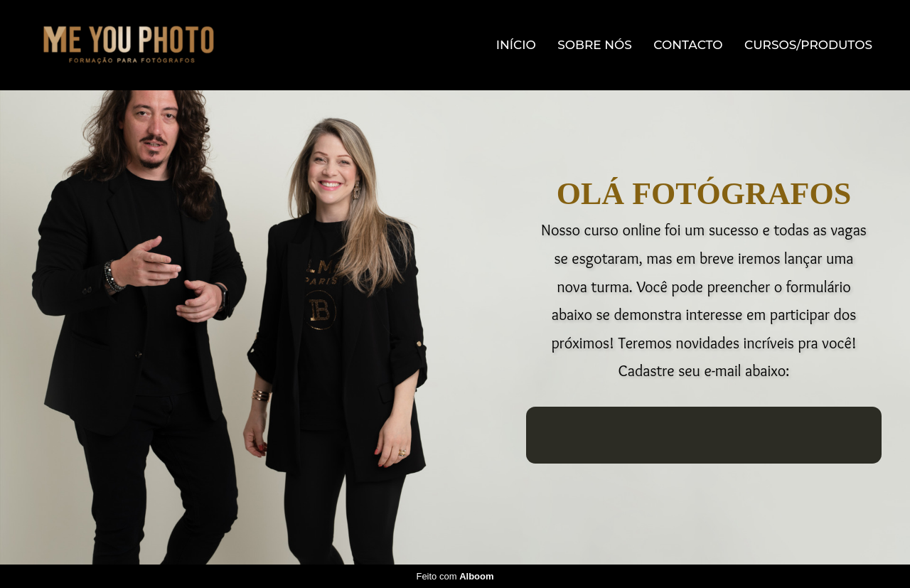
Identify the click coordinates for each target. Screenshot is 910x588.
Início (516, 45)
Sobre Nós (595, 45)
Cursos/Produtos (808, 45)
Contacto (688, 45)
